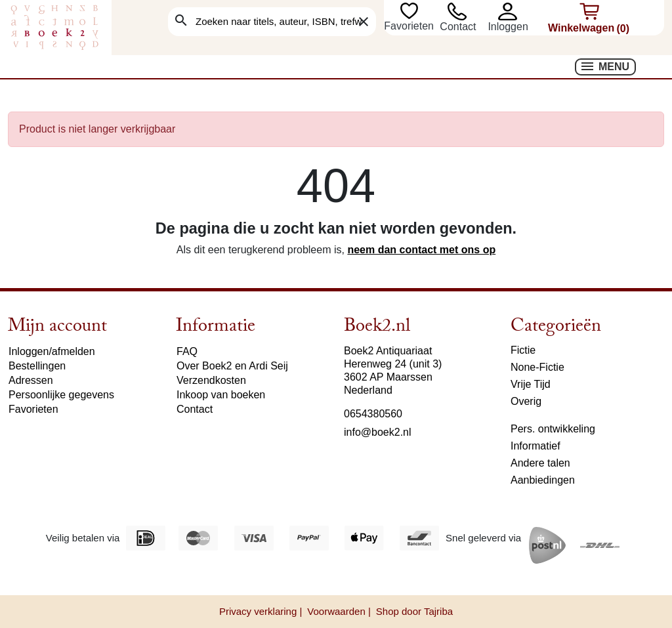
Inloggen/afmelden (52, 351)
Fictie (523, 350)
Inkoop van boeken (221, 395)
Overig (526, 401)
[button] (514, 11)
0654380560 (373, 414)
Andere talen (540, 463)
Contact (458, 27)
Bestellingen (37, 366)
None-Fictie (537, 367)
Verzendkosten (211, 380)
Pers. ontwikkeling (553, 429)
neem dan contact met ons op (421, 250)
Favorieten (410, 26)
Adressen (31, 380)
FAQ (187, 351)
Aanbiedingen (543, 480)
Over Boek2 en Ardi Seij (232, 366)
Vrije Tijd (531, 384)
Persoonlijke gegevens (61, 395)
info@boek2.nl (378, 432)
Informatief (535, 446)
